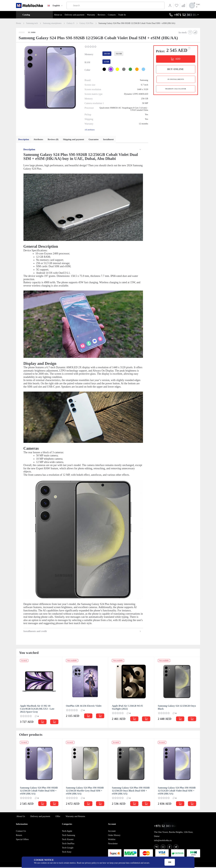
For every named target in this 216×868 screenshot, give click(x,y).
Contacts (112, 15)
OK (170, 862)
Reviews (102, 15)
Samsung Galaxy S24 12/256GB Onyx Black (177, 708)
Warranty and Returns (75, 817)
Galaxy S (71, 23)
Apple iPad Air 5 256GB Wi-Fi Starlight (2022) (127, 708)
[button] (50, 78)
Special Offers (22, 840)
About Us (21, 817)
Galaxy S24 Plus (86, 23)
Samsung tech (32, 23)
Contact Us (21, 832)
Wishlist (112, 840)
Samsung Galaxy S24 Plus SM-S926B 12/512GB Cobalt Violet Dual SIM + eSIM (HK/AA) (177, 792)
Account (112, 832)
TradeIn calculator (175, 91)
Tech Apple (67, 832)
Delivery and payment (74, 15)
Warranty (91, 15)
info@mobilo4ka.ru (163, 841)
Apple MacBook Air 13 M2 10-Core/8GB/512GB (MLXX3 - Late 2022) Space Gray (37, 710)
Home (19, 23)
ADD (178, 59)
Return (19, 836)
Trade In (122, 15)
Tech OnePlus (68, 844)
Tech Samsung (69, 836)
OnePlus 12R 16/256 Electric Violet (84, 707)
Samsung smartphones (52, 23)
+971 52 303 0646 (166, 827)
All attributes (90, 130)
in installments (175, 80)
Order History (114, 836)
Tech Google (68, 849)
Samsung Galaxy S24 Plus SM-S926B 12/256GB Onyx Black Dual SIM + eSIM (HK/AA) (131, 792)
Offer (58, 817)
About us (58, 15)
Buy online (175, 69)
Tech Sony (67, 853)
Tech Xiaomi (68, 840)
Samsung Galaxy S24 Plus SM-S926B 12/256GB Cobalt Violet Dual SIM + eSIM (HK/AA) (39, 792)
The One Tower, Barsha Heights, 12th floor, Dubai (174, 835)
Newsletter (113, 844)
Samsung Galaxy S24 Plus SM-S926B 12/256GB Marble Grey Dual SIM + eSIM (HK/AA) (85, 792)
